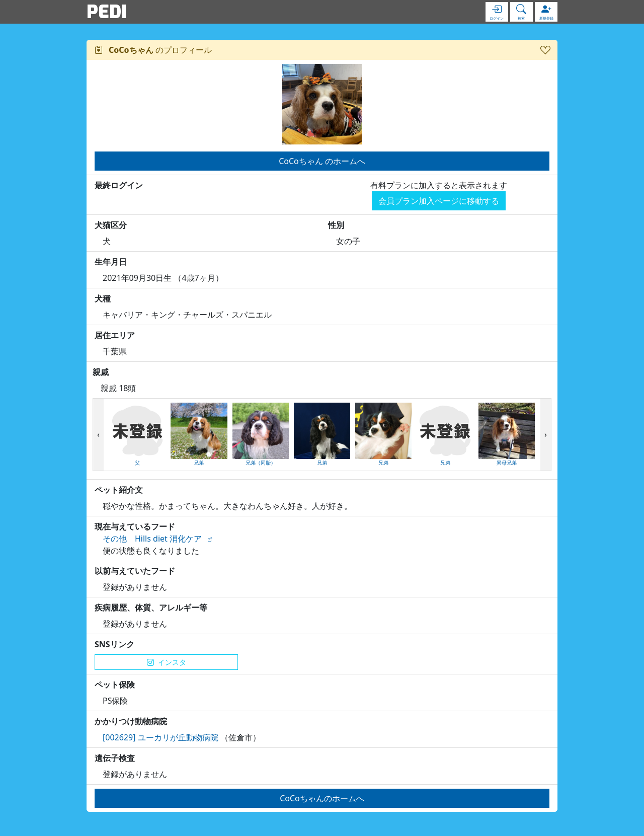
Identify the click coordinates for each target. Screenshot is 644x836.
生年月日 (111, 262)
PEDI (107, 12)
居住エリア (115, 335)
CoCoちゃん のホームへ (322, 161)
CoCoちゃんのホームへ (322, 798)
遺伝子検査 (115, 758)
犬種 (103, 298)
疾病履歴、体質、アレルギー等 (151, 607)
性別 (336, 225)
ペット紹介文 (119, 490)
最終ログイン (119, 185)
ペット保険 (115, 685)
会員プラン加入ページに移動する (439, 201)
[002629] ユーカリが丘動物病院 (160, 737)
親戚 (101, 372)
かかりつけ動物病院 (131, 721)
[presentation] (98, 435)
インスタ (167, 662)
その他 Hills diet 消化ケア (152, 539)
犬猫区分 (111, 225)
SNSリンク (114, 644)
